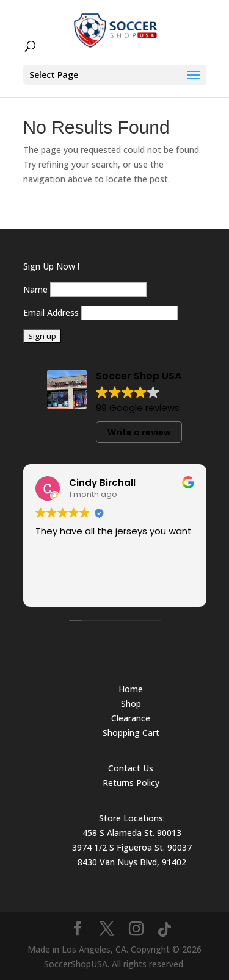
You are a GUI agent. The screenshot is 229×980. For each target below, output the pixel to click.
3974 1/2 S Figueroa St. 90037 (132, 847)
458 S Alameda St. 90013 (132, 833)
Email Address (51, 313)
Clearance (131, 718)
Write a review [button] (139, 432)
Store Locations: (132, 818)
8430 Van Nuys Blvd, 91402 (132, 862)
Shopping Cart (131, 733)
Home (131, 689)
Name (35, 289)
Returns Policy (131, 783)
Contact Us (131, 768)
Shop (131, 703)
